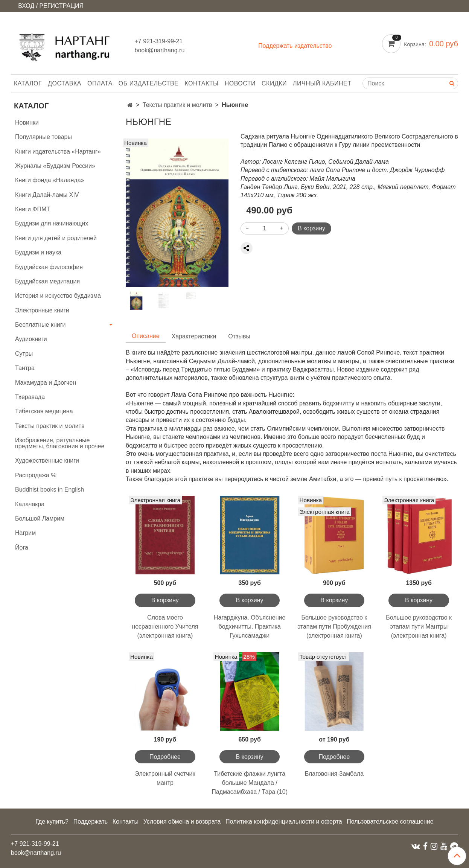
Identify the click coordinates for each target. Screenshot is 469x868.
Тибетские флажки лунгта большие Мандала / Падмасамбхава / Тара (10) (250, 783)
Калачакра (30, 504)
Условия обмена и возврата (182, 822)
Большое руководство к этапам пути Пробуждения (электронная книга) (334, 627)
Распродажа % (36, 475)
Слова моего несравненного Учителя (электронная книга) (165, 627)
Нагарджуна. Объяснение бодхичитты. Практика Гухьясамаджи (250, 627)
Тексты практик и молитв (177, 105)
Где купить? (52, 822)
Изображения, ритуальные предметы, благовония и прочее (60, 443)
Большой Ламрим (40, 519)
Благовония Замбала (334, 774)
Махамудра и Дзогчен (46, 383)
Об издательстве (149, 83)
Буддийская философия (49, 267)
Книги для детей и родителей (56, 238)
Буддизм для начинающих (52, 223)
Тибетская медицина (44, 411)
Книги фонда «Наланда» (49, 180)
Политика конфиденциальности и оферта (284, 822)
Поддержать (91, 822)
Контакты (201, 83)
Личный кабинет (322, 83)
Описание (146, 336)
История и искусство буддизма (58, 296)
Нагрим (25, 533)
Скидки (274, 83)
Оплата (100, 83)
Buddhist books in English (49, 490)
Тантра (25, 368)
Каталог (28, 83)
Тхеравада (30, 397)
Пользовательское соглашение (390, 822)
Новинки (27, 123)
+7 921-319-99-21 (159, 41)
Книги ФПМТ (33, 209)
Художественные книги (47, 461)
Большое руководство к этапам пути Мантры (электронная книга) (419, 627)
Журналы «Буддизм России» (55, 166)
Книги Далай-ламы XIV (47, 195)
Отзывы (239, 336)
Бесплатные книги (40, 325)
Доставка (65, 83)
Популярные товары (43, 137)
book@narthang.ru (160, 50)
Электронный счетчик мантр (165, 778)
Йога (22, 547)
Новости (240, 83)
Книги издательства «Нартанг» (58, 152)
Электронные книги (42, 310)
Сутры (24, 354)
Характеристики (194, 336)
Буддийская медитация (47, 281)
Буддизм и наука (38, 252)
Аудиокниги (31, 339)
